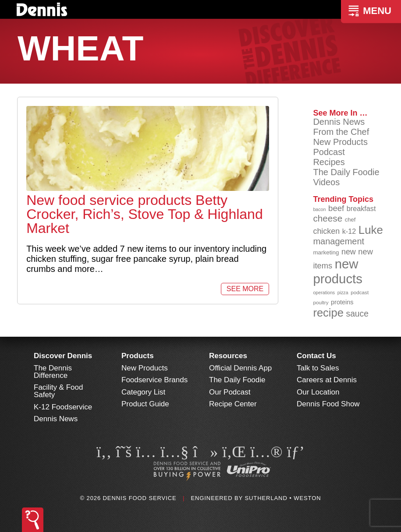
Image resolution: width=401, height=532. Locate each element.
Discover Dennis (63, 356)
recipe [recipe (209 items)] (328, 313)
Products (138, 356)
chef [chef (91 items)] (350, 220)
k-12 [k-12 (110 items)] (349, 231)
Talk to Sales (318, 368)
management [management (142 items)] (339, 241)
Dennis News (339, 122)
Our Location (318, 392)
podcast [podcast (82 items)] (360, 292)
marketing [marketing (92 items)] (326, 252)
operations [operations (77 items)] (324, 292)
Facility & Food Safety (58, 391)
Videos (326, 182)
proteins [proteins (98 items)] (342, 302)
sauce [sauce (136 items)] (357, 314)
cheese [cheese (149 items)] (328, 218)
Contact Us (316, 356)
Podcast (329, 152)
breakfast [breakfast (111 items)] (361, 208)
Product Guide (145, 404)
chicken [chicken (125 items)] (326, 231)
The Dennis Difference (53, 372)
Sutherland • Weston (283, 498)
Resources (228, 356)
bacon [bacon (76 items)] (319, 209)
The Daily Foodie (346, 172)
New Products (340, 142)
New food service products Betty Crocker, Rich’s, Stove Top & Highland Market (145, 214)
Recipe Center (233, 404)
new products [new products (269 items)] (338, 271)
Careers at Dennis (327, 380)
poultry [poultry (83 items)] (321, 302)
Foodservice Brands (154, 380)
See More (245, 289)
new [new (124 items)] (349, 252)
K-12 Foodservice (63, 407)
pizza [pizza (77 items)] (343, 292)
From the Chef (341, 132)
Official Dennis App (240, 368)
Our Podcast (230, 392)
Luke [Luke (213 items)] (371, 230)
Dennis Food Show (328, 404)
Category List (143, 392)
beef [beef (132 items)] (336, 208)
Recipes (329, 162)
